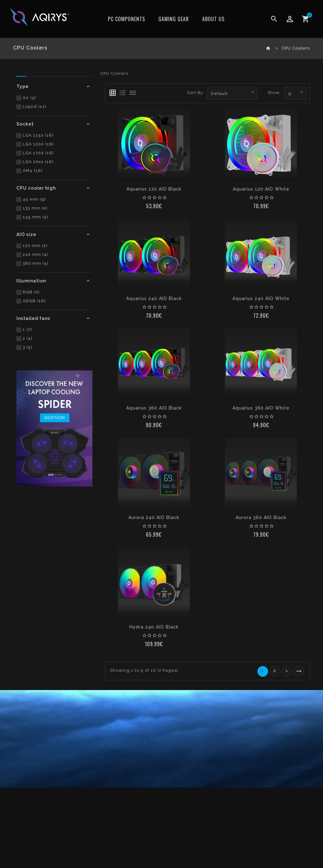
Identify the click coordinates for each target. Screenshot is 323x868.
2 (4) (24, 338)
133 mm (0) (32, 208)
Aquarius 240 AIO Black (154, 298)
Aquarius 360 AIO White (261, 408)
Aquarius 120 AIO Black (154, 189)
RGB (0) (28, 292)
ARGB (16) (31, 301)
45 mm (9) (31, 199)
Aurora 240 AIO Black (154, 517)
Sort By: (196, 93)
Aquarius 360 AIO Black (154, 408)
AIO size (26, 234)
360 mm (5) (32, 263)
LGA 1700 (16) (35, 153)
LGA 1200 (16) (35, 144)
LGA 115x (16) (35, 135)
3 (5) (24, 347)
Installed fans (33, 318)
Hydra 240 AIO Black (154, 627)
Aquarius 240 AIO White (261, 298)
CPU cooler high (36, 188)
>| (299, 671)
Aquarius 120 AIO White (261, 189)
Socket (25, 124)
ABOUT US (213, 19)
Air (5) (26, 98)
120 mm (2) (32, 246)
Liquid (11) (31, 106)
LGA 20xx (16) (35, 162)
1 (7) (24, 330)
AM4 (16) (29, 171)
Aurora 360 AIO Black (261, 517)
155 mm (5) (32, 217)
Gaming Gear (174, 19)
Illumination (31, 281)
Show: (274, 93)
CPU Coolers (296, 48)
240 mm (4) (32, 254)
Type (23, 86)
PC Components (126, 19)
